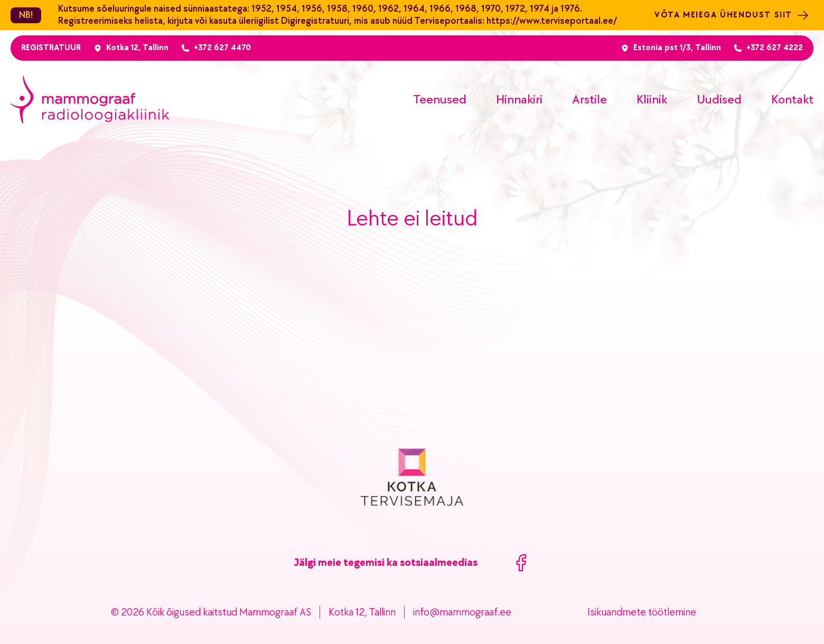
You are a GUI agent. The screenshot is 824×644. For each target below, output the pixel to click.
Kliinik (652, 100)
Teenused (440, 100)
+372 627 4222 (775, 48)
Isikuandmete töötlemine (642, 612)
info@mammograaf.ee (462, 612)
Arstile (589, 100)
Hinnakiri (519, 100)
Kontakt (792, 100)
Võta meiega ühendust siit (732, 15)
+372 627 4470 (222, 48)
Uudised (719, 100)
